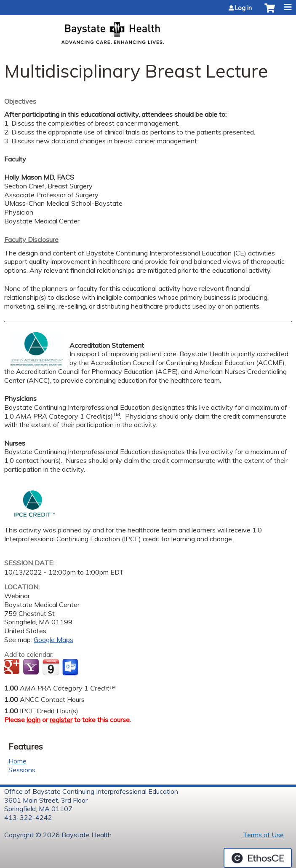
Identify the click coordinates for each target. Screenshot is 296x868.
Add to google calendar (13, 667)
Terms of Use (263, 835)
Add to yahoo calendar (32, 667)
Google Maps (53, 640)
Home (17, 761)
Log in (243, 8)
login (33, 720)
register (61, 720)
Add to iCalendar (51, 667)
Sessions (22, 770)
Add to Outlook (71, 667)
